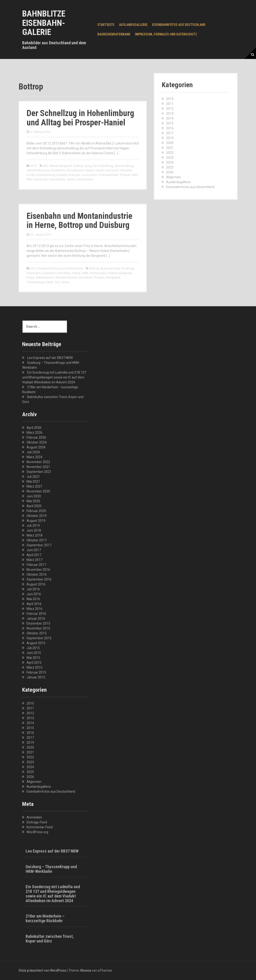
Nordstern (86, 277)
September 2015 (39, 638)
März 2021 (34, 486)
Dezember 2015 (38, 623)
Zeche (71, 179)
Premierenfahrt (109, 175)
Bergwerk (66, 166)
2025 (170, 167)
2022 (170, 153)
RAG (135, 175)
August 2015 (36, 643)
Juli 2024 (33, 452)
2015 (33, 166)
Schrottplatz (57, 179)
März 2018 (34, 535)
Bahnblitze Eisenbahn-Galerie (44, 23)
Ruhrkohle (41, 179)
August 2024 (36, 447)
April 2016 (34, 604)
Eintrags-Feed (37, 822)
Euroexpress (75, 170)
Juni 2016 (34, 594)
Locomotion (89, 175)
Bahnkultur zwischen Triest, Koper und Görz (50, 939)
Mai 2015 (33, 658)
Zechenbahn (85, 179)
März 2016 (34, 609)
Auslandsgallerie (133, 25)
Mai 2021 (33, 481)
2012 (170, 109)
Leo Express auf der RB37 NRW (50, 358)
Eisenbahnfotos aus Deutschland (179, 25)
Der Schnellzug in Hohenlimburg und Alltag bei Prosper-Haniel (80, 118)
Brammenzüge (110, 268)
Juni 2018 (34, 530)
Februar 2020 (36, 511)
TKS (57, 282)
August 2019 (36, 521)
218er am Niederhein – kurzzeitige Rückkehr (45, 918)
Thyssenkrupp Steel (40, 282)
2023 (170, 158)
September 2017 (39, 545)
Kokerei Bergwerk (120, 273)
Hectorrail (111, 170)
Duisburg (128, 268)
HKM (85, 273)
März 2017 (34, 560)
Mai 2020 (33, 501)
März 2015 (34, 667)
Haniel (99, 170)
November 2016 (38, 570)
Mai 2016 (33, 599)
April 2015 (34, 663)
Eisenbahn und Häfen (56, 273)
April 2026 (34, 428)
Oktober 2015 (37, 633)
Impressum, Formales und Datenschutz (166, 34)
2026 (170, 172)
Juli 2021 (33, 477)
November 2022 (38, 462)
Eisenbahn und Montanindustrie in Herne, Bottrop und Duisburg (79, 221)
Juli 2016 (33, 589)
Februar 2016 (36, 614)
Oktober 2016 (37, 574)
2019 (170, 138)
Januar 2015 (36, 677)
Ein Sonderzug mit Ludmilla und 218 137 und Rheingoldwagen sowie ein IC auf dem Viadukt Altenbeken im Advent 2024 (54, 377)
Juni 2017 (34, 550)
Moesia (86, 970)
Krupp (31, 277)
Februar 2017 (36, 565)
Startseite (106, 25)
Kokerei (62, 175)
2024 (170, 162)
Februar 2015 (36, 672)
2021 (170, 148)
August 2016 (36, 584)
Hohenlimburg (46, 175)
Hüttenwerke (98, 273)
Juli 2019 (33, 526)
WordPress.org (37, 832)
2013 (33, 268)
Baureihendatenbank (114, 34)
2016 (170, 128)
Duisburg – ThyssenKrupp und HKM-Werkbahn (51, 869)
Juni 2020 (34, 496)
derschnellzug (124, 166)
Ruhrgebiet (113, 277)
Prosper (125, 175)
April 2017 (34, 555)
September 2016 (39, 579)
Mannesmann (45, 277)
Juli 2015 (33, 648)
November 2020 (38, 491)
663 (45, 166)
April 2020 (34, 506)
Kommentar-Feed (40, 827)
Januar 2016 (36, 619)
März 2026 (34, 433)
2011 (170, 104)
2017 (170, 133)
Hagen (89, 170)
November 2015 (38, 628)
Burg (88, 166)
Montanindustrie (67, 277)
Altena (53, 166)
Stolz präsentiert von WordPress (42, 970)
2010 (170, 99)
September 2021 (39, 472)
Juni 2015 (34, 653)
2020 (170, 143)
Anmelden (34, 817)
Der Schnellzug (103, 166)
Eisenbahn (58, 170)
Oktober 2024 (37, 442)
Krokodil (74, 175)
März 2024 (34, 457)
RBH (29, 179)
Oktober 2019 (37, 516)
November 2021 (38, 467)
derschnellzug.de (38, 170)
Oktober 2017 (37, 540)
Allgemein (174, 177)
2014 (170, 118)
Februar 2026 (36, 437)
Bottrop (79, 166)
